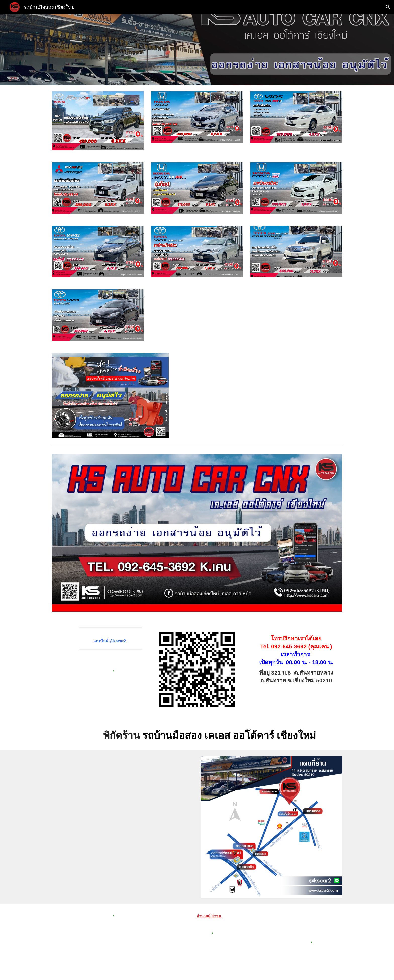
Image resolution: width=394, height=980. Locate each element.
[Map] (123, 825)
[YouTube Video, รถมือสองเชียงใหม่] (271, 393)
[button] (388, 7)
